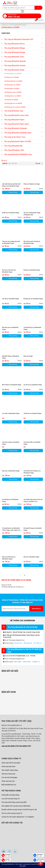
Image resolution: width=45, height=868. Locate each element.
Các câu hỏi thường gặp (9, 777)
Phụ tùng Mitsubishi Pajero (14, 120)
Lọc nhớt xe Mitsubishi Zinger (11, 413)
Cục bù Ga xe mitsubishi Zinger (33, 385)
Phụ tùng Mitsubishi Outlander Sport (18, 133)
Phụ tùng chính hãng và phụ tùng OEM (14, 802)
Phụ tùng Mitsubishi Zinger (18, 25)
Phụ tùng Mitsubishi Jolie (14, 111)
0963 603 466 (28, 643)
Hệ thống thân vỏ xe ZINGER (13, 96)
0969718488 (17, 662)
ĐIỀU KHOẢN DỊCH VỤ (9, 785)
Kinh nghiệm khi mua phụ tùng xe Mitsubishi (16, 806)
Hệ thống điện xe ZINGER (12, 89)
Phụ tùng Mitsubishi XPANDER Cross (18, 155)
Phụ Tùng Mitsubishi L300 (14, 150)
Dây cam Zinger (28, 356)
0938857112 (36, 662)
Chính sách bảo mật (8, 781)
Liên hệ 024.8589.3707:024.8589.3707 (16, 746)
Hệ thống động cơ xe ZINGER (13, 74)
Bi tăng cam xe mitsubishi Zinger (33, 299)
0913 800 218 (18, 643)
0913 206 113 (38, 643)
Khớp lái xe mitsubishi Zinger (11, 213)
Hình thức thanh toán (8, 774)
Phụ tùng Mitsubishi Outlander (16, 128)
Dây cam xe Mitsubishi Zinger (11, 471)
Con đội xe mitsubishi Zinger (11, 299)
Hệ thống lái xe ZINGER (11, 100)
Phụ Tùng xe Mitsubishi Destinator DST (19, 39)
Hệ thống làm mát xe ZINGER (13, 92)
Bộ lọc (4, 160)
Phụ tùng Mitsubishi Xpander (15, 61)
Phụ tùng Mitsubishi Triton (14, 57)
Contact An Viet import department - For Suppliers (18, 817)
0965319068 (27, 662)
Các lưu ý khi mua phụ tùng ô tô (12, 813)
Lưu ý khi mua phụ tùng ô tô (11, 799)
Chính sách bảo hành (8, 767)
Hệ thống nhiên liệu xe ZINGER (13, 81)
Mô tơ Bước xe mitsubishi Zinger (12, 385)
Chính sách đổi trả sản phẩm (11, 763)
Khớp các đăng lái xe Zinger (32, 184)
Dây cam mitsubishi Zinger (31, 557)
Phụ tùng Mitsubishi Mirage (15, 48)
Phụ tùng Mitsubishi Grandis (15, 66)
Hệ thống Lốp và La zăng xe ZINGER (15, 107)
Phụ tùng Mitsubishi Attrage (15, 52)
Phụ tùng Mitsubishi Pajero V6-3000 (18, 141)
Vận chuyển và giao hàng (10, 770)
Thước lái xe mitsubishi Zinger (33, 413)
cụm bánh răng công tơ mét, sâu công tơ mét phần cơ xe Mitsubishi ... (33, 501)
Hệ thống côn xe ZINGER (12, 77)
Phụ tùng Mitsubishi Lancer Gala (16, 115)
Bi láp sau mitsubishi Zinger (32, 270)
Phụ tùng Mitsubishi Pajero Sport (17, 124)
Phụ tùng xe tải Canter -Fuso (15, 137)
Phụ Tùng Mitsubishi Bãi (13, 146)
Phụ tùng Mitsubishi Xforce (14, 44)
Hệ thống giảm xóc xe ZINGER (13, 103)
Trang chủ (5, 25)
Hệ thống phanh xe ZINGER (12, 85)
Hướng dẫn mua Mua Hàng (10, 795)
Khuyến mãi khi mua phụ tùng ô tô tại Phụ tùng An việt (19, 810)
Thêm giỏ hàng (12, 192)
